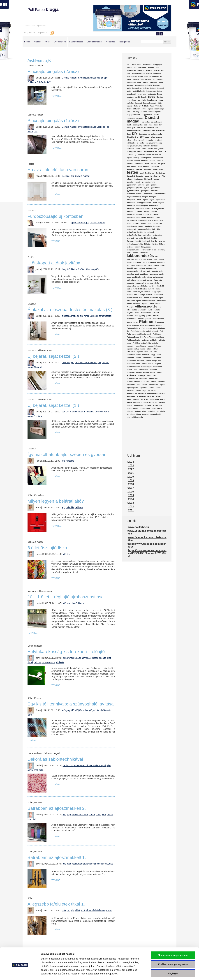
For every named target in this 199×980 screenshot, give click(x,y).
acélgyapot (157, 65)
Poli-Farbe (43, 9)
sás (160, 361)
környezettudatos (134, 250)
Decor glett (131, 128)
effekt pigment (138, 140)
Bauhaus (157, 85)
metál (151, 286)
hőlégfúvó (140, 208)
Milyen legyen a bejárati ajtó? (56, 501)
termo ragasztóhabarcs (156, 393)
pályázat (130, 313)
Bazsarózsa (137, 88)
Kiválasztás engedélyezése (173, 951)
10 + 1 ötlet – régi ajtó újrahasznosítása (66, 597)
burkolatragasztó (150, 103)
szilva (159, 372)
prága (129, 343)
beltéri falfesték (139, 91)
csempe (144, 112)
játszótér (136, 223)
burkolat (138, 103)
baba (139, 82)
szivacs (137, 382)
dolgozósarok (144, 134)
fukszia (130, 179)
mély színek (147, 277)
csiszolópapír (156, 122)
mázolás (75, 316)
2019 (131, 480)
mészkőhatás (142, 286)
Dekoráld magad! (94, 42)
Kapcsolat (42, 33)
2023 (131, 466)
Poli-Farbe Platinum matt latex (152, 337)
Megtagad (173, 960)
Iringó (143, 217)
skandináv (131, 364)
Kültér (48, 42)
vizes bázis (91, 910)
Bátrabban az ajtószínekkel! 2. (57, 808)
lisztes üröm (141, 265)
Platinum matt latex (149, 328)
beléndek (161, 88)
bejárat (39, 367)
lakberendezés (70, 658)
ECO (142, 137)
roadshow (131, 355)
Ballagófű (154, 82)
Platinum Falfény (133, 328)
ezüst (149, 155)
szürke (154, 382)
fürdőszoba (138, 179)
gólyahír (139, 188)
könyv (137, 247)
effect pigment (157, 137)
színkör (130, 382)
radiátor (155, 343)
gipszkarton (131, 185)
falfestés (145, 161)
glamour (141, 185)
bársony (130, 85)
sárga (154, 361)
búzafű (129, 106)
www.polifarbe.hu (139, 527)
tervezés (151, 396)
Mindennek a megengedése (173, 942)
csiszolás (146, 122)
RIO (155, 352)
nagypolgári (156, 292)
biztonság (152, 94)
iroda (157, 217)
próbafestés (146, 343)
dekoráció (86, 765)
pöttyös (162, 340)
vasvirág (148, 405)
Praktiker (136, 343)
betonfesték (131, 94)
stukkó (151, 364)
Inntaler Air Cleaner (151, 214)
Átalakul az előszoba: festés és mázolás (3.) (70, 310)
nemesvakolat (132, 298)
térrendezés (141, 396)
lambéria (139, 259)
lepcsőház (138, 262)
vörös (163, 411)
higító (152, 200)
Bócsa (160, 94)
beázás (146, 88)
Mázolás (38, 42)
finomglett (131, 176)
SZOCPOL (146, 382)
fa (63, 269)
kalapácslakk (132, 226)
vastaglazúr (139, 405)
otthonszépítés (85, 78)
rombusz (146, 355)
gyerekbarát (155, 188)
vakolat (130, 405)
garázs (156, 179)
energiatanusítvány (134, 146)
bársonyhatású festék (143, 85)
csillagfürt (131, 118)
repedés (140, 352)
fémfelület (155, 166)
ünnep (129, 402)
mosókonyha (138, 292)
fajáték (129, 158)
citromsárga (159, 109)
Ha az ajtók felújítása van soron (58, 170)
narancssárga (139, 295)
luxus (150, 265)
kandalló (148, 226)
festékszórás (158, 169)
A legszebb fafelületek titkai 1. (56, 904)
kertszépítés (157, 235)
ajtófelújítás (98, 78)
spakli (144, 364)
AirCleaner (142, 67)
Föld (163, 176)
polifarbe (154, 340)
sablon (77, 765)
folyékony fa (105, 710)
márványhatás (157, 271)
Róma (138, 355)
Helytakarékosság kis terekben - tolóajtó (66, 652)
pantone (130, 316)
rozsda (138, 358)
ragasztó (130, 346)
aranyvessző (146, 79)
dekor (140, 128)
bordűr (144, 97)
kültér (129, 253)
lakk (157, 256)
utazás (163, 399)
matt (137, 274)
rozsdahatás (148, 358)
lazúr (83, 910)
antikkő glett (143, 76)
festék (139, 169)
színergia (141, 376)
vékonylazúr (158, 405)
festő (142, 173)
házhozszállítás (160, 194)
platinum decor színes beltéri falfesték (147, 325)
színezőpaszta (132, 379)
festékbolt (147, 169)
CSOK (129, 125)
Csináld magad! (69, 78)
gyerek (147, 188)
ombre (129, 304)
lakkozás (130, 259)
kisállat (147, 238)
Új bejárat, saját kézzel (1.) (53, 405)
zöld (34, 819)
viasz (154, 408)
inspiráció (131, 217)
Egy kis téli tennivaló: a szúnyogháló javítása (71, 704)
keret (30, 715)
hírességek (131, 203)
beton (159, 91)
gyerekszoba (133, 191)
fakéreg (137, 158)
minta (158, 289)
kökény (155, 244)
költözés (130, 247)
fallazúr (160, 161)
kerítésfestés (132, 235)
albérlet (157, 70)
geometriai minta (148, 182)
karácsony (157, 226)
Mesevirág (158, 280)
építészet (155, 146)
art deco (160, 79)
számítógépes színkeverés (152, 367)
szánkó (130, 370)
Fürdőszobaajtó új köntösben (56, 216)
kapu (69, 815)
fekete (110, 815)
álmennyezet (132, 76)
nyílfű (139, 301)
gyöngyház (145, 191)
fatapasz (130, 164)
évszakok (141, 155)
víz (158, 411)
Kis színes (110, 42)
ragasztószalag (133, 349)
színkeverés (154, 379)
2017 (129, 65)
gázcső (137, 182)
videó (160, 408)
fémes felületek (144, 166)
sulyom (158, 364)
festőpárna (160, 173)
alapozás (141, 70)
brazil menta (152, 100)
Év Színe (159, 152)
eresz (138, 149)
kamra (141, 226)
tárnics (152, 388)
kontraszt (146, 241)
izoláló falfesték (145, 220)
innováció (131, 214)
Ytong (138, 414)
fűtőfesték (148, 179)
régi (74, 864)
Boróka (81, 269)
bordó (137, 97)
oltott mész (161, 301)
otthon (52, 662)
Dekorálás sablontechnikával (55, 759)
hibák (139, 200)
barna (161, 82)
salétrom (141, 361)
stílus (98, 815)
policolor (145, 340)
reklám (155, 349)
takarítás (161, 382)
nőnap (146, 298)
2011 (131, 510)
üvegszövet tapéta (150, 402)
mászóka (130, 274)
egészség (149, 140)
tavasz (138, 391)
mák (136, 268)
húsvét (146, 211)
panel (137, 313)
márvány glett (145, 271)
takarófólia (131, 385)
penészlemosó (158, 319)
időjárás (154, 211)
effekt (129, 140)
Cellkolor (32, 82)
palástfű (157, 310)
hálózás (139, 194)
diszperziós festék (134, 131)
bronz (161, 100)
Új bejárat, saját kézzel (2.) (53, 356)
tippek (30, 662)
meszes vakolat (153, 283)
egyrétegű (159, 140)
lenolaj (162, 259)
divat (129, 134)
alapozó (31, 416)
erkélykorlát (159, 149)
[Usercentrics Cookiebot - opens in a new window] (20, 974)
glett (147, 185)
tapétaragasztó (133, 388)
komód (138, 241)
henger (145, 197)
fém (128, 166)
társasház (131, 391)
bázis (129, 88)
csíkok (156, 115)
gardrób (130, 182)
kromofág (162, 250)
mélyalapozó (158, 277)
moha (129, 292)
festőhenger (150, 173)
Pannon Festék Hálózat (150, 313)
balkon (145, 82)
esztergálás (131, 152)
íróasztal (151, 217)
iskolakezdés (132, 220)
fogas (147, 176)
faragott (80, 864)
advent (129, 67)
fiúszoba (140, 176)
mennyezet (141, 280)
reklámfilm (131, 352)
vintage (138, 411)
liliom (133, 265)
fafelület (76, 815)
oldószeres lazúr (149, 301)
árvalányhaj (131, 82)
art (154, 79)
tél (149, 391)
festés (132, 172)
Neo (141, 298)
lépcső (129, 262)
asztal (30, 770)
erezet (109, 910)
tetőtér (158, 396)
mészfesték (131, 286)
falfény (137, 161)
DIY (49, 82)
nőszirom (154, 298)
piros (104, 815)
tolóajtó (103, 658)
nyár (64, 910)
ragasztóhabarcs (154, 346)
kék (29, 819)
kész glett (131, 238)
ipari (138, 217)
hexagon (153, 197)
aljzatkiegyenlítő (138, 73)
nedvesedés (158, 295)
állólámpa (157, 73)
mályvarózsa (151, 268)
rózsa (159, 355)
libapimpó (161, 262)
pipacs (129, 322)
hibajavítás (131, 200)
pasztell (141, 319)
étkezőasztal (149, 152)
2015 (131, 495)
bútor (160, 103)
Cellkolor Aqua (82, 223)
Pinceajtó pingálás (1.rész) (53, 121)
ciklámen (137, 109)
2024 (131, 462)
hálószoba (131, 194)
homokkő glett (142, 206)
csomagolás (138, 125)
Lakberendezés (76, 42)
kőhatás (147, 244)
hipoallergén (161, 200)
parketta (156, 316)
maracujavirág (132, 271)
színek (92, 815)
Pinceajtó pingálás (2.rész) (53, 71)
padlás (134, 310)
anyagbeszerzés (156, 76)
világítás (130, 411)
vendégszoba (145, 408)
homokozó (153, 206)
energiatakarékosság (154, 143)
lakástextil (144, 253)
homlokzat (131, 206)
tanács (145, 385)
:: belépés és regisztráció (35, 26)
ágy (135, 67)
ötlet (109, 658)
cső (146, 125)
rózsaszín (131, 358)
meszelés (130, 283)
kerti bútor (147, 235)
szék (36, 770)
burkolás (130, 103)
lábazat (136, 253)
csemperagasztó (155, 112)
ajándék (151, 67)
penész (148, 319)
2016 (131, 492)
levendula (152, 262)
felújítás (78, 710)
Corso (129, 112)
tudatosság (154, 399)
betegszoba (151, 91)
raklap (142, 349)
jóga (149, 223)
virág (144, 411)
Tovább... (57, 96)
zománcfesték (105, 316)
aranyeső (136, 79)
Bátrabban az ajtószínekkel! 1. (57, 857)
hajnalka (154, 191)
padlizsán (142, 310)
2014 (131, 499)
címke (144, 109)
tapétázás (144, 388)
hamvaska (148, 194)
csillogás (140, 118)
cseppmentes (147, 115)
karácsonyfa (132, 229)
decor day (158, 125)
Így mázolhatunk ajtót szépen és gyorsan (67, 454)
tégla (145, 391)
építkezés (130, 149)
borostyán (142, 100)
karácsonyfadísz (144, 229)
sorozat (45, 662)
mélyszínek (131, 280)
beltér (129, 91)
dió (157, 128)
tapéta (162, 385)
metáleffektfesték (140, 289)
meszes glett (141, 283)
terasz (154, 391)
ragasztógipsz (141, 346)
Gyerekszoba (60, 42)
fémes (134, 166)
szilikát (139, 372)
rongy (153, 355)
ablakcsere (147, 65)
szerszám (154, 370)
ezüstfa (155, 155)
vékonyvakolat (132, 408)
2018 (134, 65)
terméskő (142, 393)
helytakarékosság (90, 658)
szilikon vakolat (149, 372)
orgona (145, 304)
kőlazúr (162, 244)
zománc (93, 363)
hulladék (130, 211)
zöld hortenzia (137, 417)
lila (128, 265)
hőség (147, 208)
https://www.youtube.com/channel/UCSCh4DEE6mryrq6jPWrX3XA (147, 553)
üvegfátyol (137, 402)
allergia (149, 73)
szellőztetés (144, 370)
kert (68, 910)
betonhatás (142, 94)
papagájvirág (140, 316)
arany (129, 79)
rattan (149, 349)
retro (146, 352)
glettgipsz (131, 188)
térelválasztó (132, 393)
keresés (167, 42)
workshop (131, 414)
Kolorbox (130, 241)
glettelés (154, 185)
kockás (154, 238)
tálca (139, 385)
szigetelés (131, 372)
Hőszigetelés (124, 42)
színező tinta (151, 376)
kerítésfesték (149, 232)
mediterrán (137, 277)
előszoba (66, 316)
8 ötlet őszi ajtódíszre (48, 548)
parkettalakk (132, 319)
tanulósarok (153, 385)
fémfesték (131, 169)
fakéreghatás (146, 158)
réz (151, 352)
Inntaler (139, 214)
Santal (148, 361)
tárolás (159, 388)
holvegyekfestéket (144, 203)
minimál (151, 289)
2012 (131, 507)
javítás (96, 710)
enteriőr (146, 146)
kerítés (140, 232)
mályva (142, 268)
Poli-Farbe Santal (133, 340)
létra (145, 262)
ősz (68, 554)
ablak (85, 710)
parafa (149, 316)
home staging (158, 203)
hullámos (139, 211)
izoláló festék (158, 220)
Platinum (147, 321)
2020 (131, 477)
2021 (131, 473)
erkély (150, 149)
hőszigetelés (158, 208)
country (136, 112)
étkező (140, 152)
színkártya (143, 379)
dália (150, 125)
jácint (129, 223)
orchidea (137, 304)
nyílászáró (131, 301)
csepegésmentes (133, 115)
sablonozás (68, 765)
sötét (138, 364)
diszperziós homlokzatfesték (154, 131)
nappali (130, 295)
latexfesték (148, 259)
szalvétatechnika (133, 367)
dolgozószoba (157, 134)
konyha (154, 241)
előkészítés (131, 143)
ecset (147, 137)
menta (150, 280)
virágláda (151, 411)
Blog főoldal (29, 33)
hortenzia (130, 208)
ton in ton (145, 399)
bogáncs (130, 97)
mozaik (147, 292)
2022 (131, 469)
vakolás (162, 402)
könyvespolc (146, 247)
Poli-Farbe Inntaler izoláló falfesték (145, 331)
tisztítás (136, 399)
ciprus (150, 109)
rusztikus (158, 358)
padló (150, 310)
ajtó (106, 78)
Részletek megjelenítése (177, 974)
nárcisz (149, 295)
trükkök (37, 662)
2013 (131, 503)
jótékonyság (157, 223)
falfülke (152, 161)
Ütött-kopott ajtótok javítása (54, 263)
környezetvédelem (149, 250)
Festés (27, 42)
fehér (87, 316)
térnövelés (131, 396)
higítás (145, 200)
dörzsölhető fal (133, 137)
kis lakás (60, 662)
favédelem (139, 164)
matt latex (144, 274)
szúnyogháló (68, 710)
